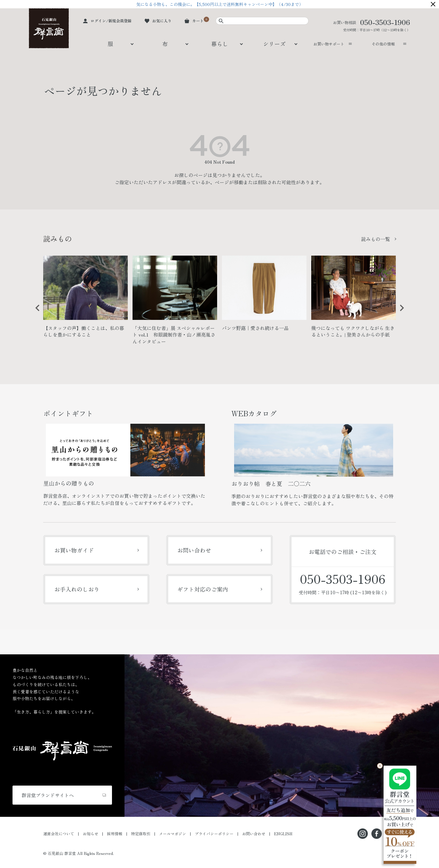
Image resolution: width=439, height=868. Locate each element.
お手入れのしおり (77, 589)
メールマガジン (173, 834)
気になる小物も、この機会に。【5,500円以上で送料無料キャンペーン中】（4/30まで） (220, 4)
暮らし (220, 44)
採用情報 (115, 834)
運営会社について (59, 834)
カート (198, 21)
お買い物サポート (329, 44)
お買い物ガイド (74, 550)
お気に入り (162, 21)
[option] (85, 299)
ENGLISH (283, 834)
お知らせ (91, 834)
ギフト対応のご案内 (203, 589)
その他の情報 (383, 44)
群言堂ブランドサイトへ (48, 795)
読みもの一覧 (376, 239)
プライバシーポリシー (214, 834)
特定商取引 (141, 834)
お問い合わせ (194, 550)
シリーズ (274, 44)
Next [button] (400, 312)
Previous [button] (35, 312)
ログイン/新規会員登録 (111, 21)
